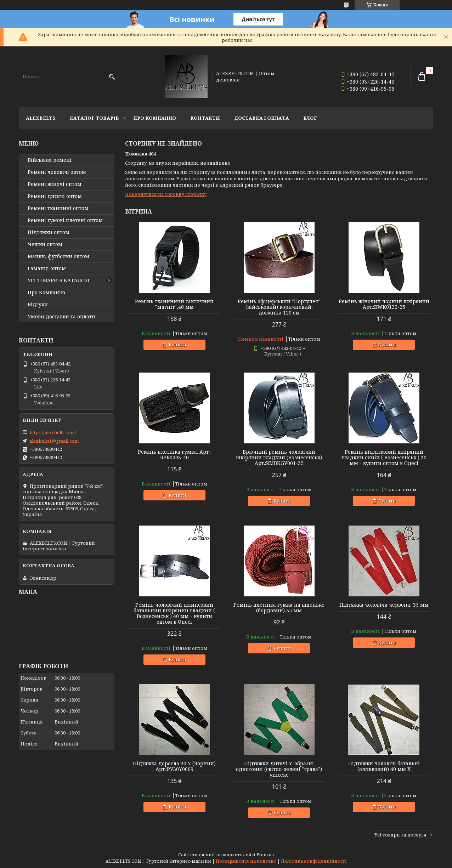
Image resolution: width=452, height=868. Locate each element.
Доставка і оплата (262, 118)
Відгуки (38, 305)
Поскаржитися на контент (246, 861)
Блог (310, 118)
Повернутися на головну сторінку (166, 194)
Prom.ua (265, 855)
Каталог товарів (94, 118)
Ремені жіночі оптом (55, 184)
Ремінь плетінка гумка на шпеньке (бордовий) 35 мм (279, 608)
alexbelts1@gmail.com (54, 441)
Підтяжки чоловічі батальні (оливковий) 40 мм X (384, 766)
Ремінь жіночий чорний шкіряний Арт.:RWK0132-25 (384, 304)
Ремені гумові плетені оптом (65, 220)
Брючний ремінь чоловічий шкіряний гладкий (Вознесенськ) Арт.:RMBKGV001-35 (279, 458)
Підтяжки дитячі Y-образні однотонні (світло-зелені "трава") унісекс (279, 769)
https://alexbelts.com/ (53, 432)
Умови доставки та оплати (61, 317)
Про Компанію (155, 118)
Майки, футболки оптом (58, 256)
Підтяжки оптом (49, 232)
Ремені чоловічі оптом (57, 172)
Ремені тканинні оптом (58, 208)
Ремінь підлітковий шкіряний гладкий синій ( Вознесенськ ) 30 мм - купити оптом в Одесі (384, 458)
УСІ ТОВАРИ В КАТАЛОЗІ (58, 280)
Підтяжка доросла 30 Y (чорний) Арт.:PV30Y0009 (174, 766)
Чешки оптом (45, 244)
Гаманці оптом (47, 268)
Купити (177, 345)
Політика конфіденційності (314, 861)
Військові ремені (50, 160)
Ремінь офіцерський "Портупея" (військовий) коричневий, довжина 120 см (279, 307)
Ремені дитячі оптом (55, 196)
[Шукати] (112, 77)
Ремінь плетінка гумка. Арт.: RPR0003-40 (174, 455)
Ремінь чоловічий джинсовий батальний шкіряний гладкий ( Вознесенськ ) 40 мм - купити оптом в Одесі (174, 613)
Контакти (205, 118)
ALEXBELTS (41, 118)
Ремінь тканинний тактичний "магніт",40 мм (174, 304)
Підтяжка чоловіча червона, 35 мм (384, 605)
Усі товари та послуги (400, 835)
